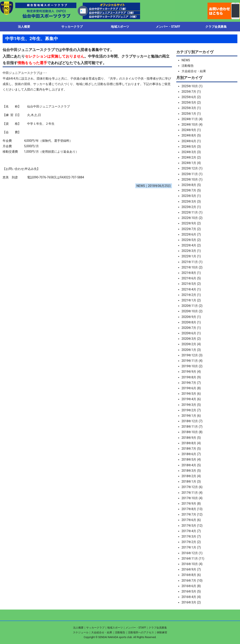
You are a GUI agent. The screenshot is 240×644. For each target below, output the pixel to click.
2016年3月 (189, 602)
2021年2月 (189, 295)
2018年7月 (189, 449)
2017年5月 (189, 526)
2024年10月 (190, 125)
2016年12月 (190, 553)
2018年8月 (189, 443)
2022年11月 (190, 212)
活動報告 (188, 66)
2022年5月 (189, 240)
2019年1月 (189, 416)
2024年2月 (189, 157)
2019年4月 (189, 399)
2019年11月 (190, 361)
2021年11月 (190, 262)
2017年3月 (189, 536)
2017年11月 (190, 493)
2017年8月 (189, 509)
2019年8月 (189, 377)
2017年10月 (190, 498)
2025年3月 (189, 108)
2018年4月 (189, 465)
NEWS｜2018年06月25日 (154, 186)
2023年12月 (190, 168)
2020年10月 (190, 311)
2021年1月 (189, 300)
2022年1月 (189, 256)
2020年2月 (189, 344)
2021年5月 (189, 284)
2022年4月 (189, 245)
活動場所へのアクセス (141, 632)
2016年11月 (190, 559)
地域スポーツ (115, 628)
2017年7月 (189, 514)
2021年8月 (189, 273)
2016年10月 (190, 564)
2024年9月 (189, 130)
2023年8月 (189, 185)
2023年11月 (190, 174)
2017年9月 (189, 504)
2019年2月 (189, 410)
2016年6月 (189, 586)
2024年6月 (189, 141)
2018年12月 (190, 421)
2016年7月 (189, 581)
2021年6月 (189, 278)
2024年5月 (189, 147)
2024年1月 (189, 163)
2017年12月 (190, 487)
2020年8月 (189, 322)
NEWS (186, 60)
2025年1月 (189, 114)
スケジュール (81, 632)
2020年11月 (190, 306)
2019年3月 (189, 405)
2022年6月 (189, 234)
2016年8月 (189, 575)
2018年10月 (190, 432)
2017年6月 (189, 520)
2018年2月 (189, 476)
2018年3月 (189, 471)
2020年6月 (189, 333)
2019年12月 (190, 355)
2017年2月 (189, 542)
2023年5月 (189, 196)
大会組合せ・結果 (194, 71)
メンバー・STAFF (136, 628)
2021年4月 (189, 289)
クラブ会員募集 (158, 628)
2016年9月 (189, 569)
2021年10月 (190, 267)
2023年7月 (189, 190)
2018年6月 (189, 454)
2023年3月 (189, 202)
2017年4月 (189, 531)
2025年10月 (190, 86)
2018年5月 (189, 460)
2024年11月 (190, 119)
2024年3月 (189, 152)
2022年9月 (189, 223)
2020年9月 (189, 317)
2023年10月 (190, 179)
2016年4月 (189, 597)
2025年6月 (189, 97)
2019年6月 (189, 388)
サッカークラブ (95, 628)
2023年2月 (189, 207)
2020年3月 (189, 339)
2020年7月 (189, 328)
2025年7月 (189, 92)
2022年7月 (189, 229)
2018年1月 (189, 482)
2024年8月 (189, 135)
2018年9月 (189, 438)
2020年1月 (189, 350)
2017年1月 (189, 547)
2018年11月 (190, 427)
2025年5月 (189, 102)
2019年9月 (189, 372)
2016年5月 (189, 591)
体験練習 (162, 632)
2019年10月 (190, 366)
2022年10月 (190, 218)
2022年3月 (189, 251)
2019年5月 (189, 394)
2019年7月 (189, 383)
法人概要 (78, 628)
